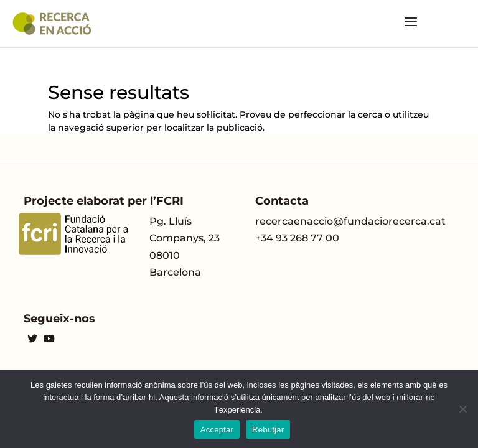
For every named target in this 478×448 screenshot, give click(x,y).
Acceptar (217, 430)
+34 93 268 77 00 (297, 238)
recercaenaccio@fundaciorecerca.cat (350, 221)
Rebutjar (268, 430)
